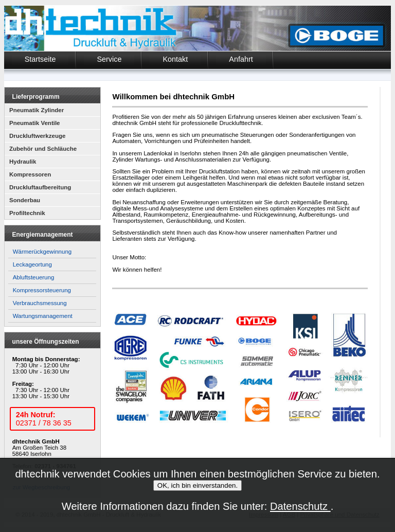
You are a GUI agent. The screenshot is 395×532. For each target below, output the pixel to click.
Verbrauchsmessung (40, 303)
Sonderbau (25, 200)
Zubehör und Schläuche (43, 149)
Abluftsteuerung (34, 277)
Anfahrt (241, 59)
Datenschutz (300, 506)
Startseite (40, 59)
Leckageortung (32, 264)
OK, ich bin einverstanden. (197, 485)
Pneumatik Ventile (35, 123)
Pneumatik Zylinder (37, 110)
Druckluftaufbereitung (40, 187)
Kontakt (175, 59)
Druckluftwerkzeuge (37, 136)
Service (109, 59)
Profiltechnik (27, 213)
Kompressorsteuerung (42, 290)
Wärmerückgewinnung (42, 252)
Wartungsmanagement (43, 316)
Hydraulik (23, 162)
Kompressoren (30, 174)
